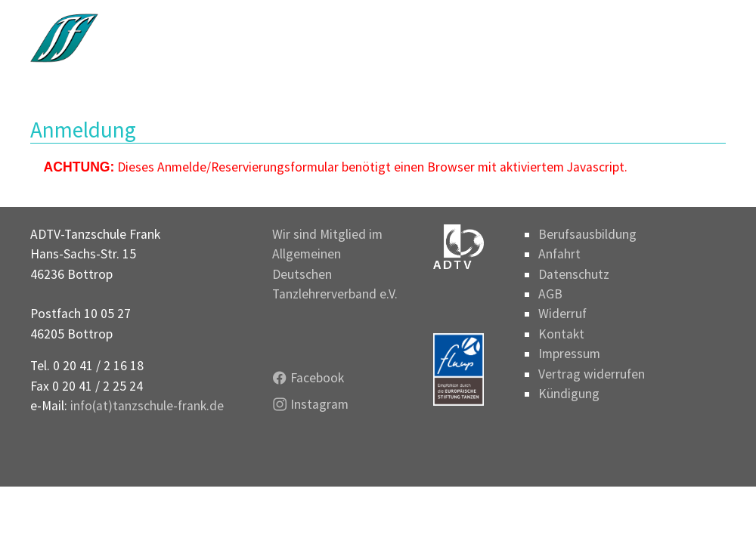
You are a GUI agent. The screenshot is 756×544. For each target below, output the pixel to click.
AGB (550, 294)
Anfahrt (559, 254)
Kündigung (569, 394)
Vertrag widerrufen (592, 374)
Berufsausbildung (587, 234)
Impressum (569, 354)
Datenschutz (574, 274)
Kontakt (561, 334)
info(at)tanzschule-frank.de (147, 406)
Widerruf (562, 314)
